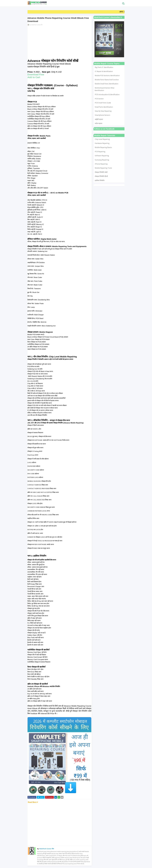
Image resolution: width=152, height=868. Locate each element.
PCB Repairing (100, 152)
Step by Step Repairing (103, 111)
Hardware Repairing (102, 143)
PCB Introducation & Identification (107, 94)
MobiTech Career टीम (37, 25)
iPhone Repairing (101, 164)
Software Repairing (102, 156)
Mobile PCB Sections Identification (107, 76)
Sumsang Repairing (102, 160)
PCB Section (99, 99)
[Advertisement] (59, 43)
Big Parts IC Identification (104, 67)
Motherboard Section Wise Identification (104, 89)
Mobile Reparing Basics (103, 147)
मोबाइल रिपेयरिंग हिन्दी (101, 176)
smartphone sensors (103, 115)
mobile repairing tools (103, 168)
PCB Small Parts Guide (103, 103)
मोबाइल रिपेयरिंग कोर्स (101, 172)
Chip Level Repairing (102, 139)
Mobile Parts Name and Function (107, 80)
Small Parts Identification (104, 107)
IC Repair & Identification (104, 71)
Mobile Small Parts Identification (107, 84)
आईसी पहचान (99, 119)
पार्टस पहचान (99, 123)
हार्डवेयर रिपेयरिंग (100, 180)
